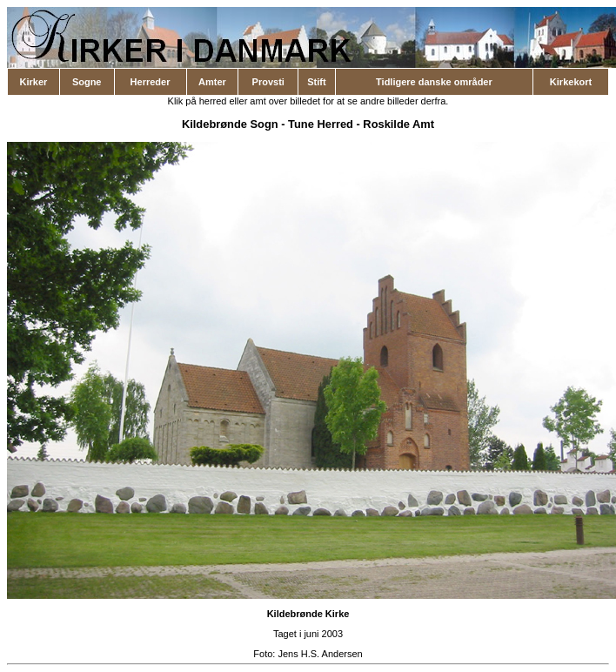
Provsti (268, 82)
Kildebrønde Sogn (230, 124)
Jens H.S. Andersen (320, 654)
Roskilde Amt (398, 124)
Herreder (151, 82)
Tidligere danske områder (434, 82)
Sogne (87, 82)
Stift (316, 82)
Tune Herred (321, 124)
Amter (212, 82)
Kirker (34, 82)
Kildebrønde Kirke (308, 614)
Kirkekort (571, 82)
